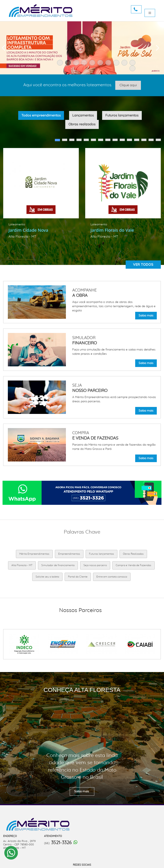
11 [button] (133, 70)
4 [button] (85, 64)
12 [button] (135, 141)
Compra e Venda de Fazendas (133, 565)
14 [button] (150, 141)
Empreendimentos (69, 554)
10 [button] (133, 64)
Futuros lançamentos (101, 554)
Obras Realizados (133, 554)
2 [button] (69, 64)
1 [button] (61, 64)
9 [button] (125, 64)
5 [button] (93, 64)
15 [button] (157, 141)
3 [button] (77, 64)
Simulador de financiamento (58, 565)
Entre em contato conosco (112, 577)
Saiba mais (146, 316)
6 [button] (101, 64)
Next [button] (157, 48)
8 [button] (117, 64)
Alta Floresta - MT (22, 565)
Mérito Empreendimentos (34, 554)
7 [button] (109, 64)
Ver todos (143, 264)
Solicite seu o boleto (47, 577)
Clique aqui (128, 85)
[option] (41, 194)
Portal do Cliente (78, 577)
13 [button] (143, 141)
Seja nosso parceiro (95, 565)
